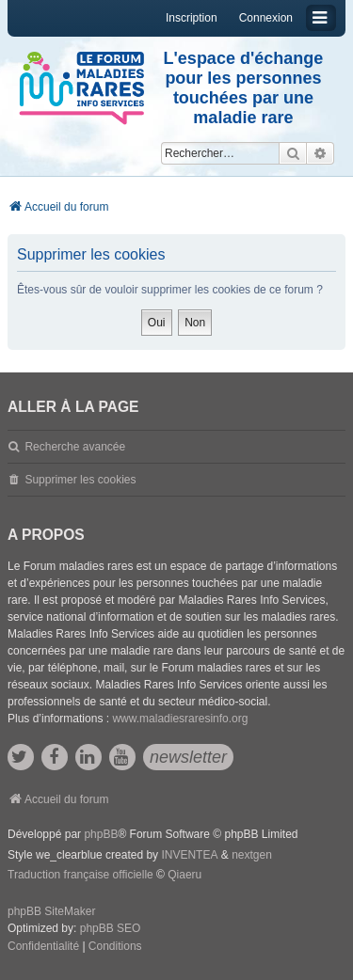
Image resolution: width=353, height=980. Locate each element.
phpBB (101, 834)
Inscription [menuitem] (192, 18)
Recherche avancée (75, 447)
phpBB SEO (111, 928)
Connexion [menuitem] (266, 18)
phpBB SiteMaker (51, 911)
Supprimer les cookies (80, 480)
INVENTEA (189, 855)
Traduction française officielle (80, 875)
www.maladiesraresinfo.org (180, 719)
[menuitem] (43, 947)
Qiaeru (185, 875)
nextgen (252, 855)
